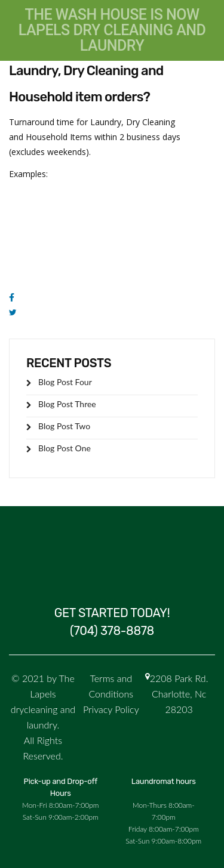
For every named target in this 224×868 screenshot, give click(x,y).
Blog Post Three (67, 404)
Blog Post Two (64, 426)
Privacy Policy (111, 709)
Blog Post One (65, 448)
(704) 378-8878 (112, 631)
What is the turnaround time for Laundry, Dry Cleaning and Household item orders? (101, 70)
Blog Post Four (65, 382)
